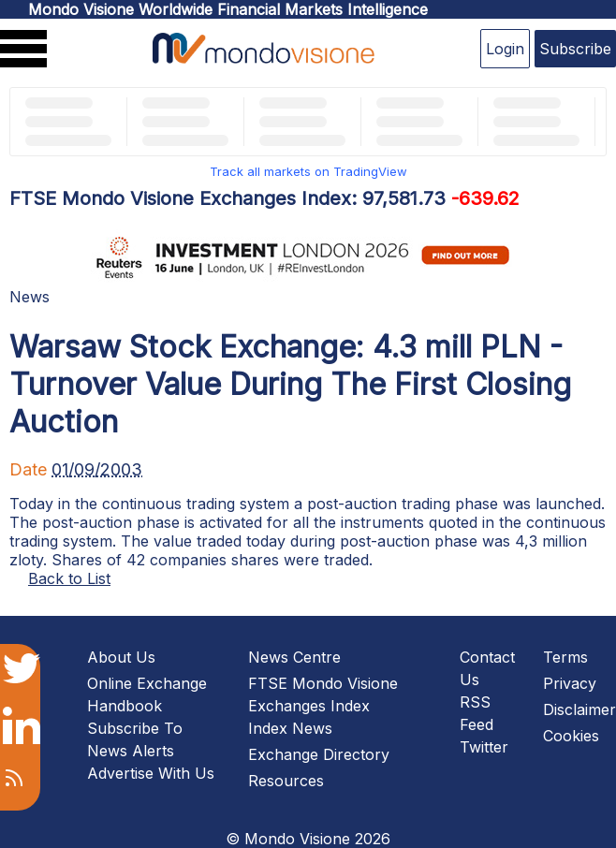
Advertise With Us (151, 773)
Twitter (484, 747)
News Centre (294, 657)
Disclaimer (579, 709)
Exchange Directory (319, 754)
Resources (286, 781)
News (29, 297)
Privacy (570, 683)
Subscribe (575, 49)
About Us (121, 657)
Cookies (571, 736)
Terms (565, 657)
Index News (290, 728)
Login (505, 49)
